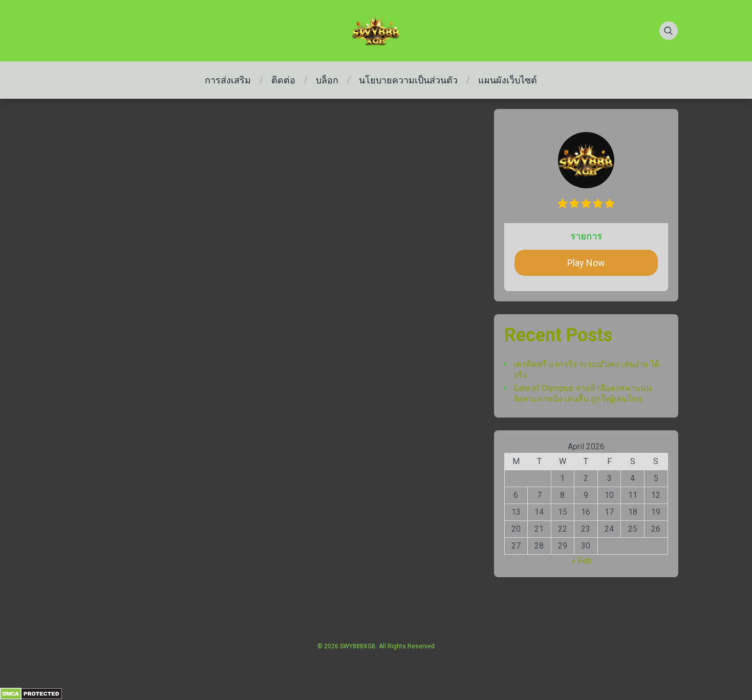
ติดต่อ (283, 80)
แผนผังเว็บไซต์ (508, 80)
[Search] (669, 31)
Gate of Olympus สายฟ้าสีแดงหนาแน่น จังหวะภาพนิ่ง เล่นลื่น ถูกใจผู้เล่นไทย (583, 393)
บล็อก (327, 80)
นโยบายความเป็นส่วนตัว (408, 80)
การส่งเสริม (228, 80)
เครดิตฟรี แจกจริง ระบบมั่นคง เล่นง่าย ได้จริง (586, 369)
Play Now (586, 263)
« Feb (582, 561)
